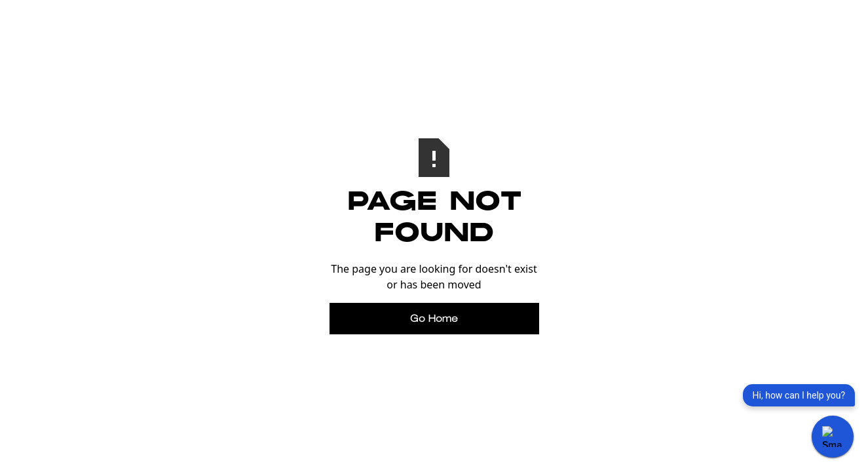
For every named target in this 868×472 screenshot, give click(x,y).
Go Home (434, 318)
